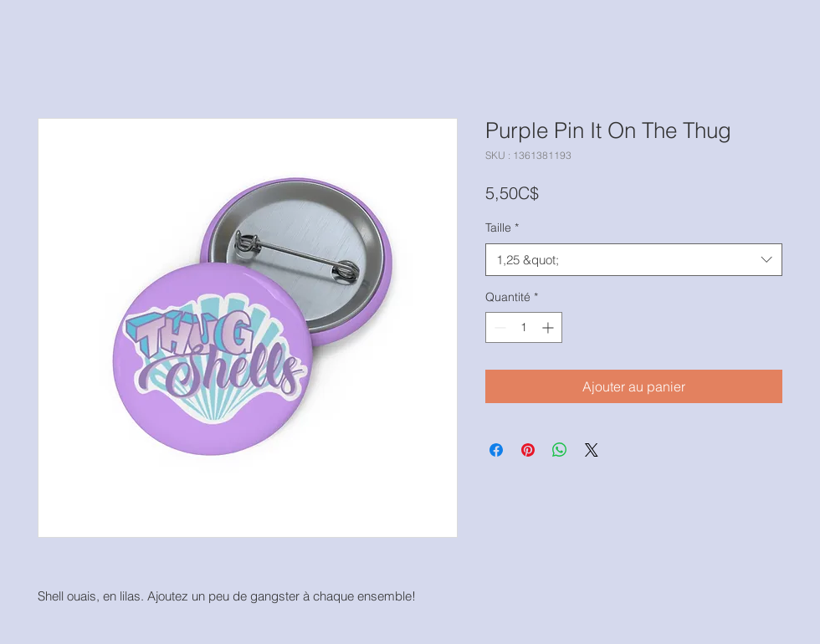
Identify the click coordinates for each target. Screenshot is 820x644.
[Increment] (549, 327)
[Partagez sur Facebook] (496, 450)
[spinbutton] (524, 327)
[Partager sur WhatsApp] (560, 450)
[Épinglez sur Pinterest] (528, 450)
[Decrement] (498, 327)
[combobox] (634, 260)
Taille (502, 227)
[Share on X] (592, 450)
